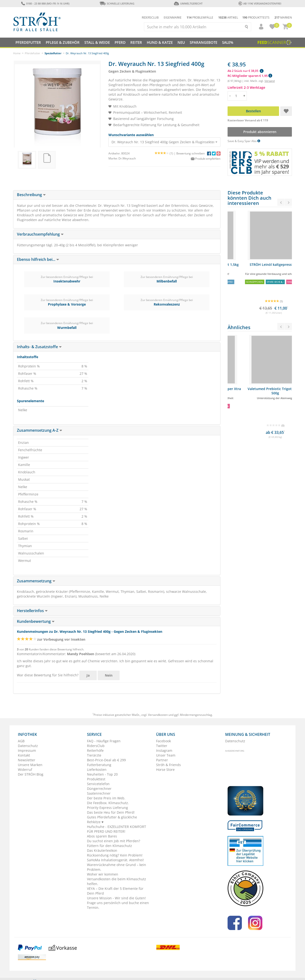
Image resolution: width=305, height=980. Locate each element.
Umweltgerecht (188, 3)
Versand (270, 81)
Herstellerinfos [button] (32, 611)
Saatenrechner (99, 793)
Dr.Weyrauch (127, 158)
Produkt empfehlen (206, 159)
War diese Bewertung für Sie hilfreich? (48, 675)
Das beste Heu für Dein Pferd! (111, 812)
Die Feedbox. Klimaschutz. (108, 803)
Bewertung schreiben (191, 153)
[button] (259, 27)
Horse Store (165, 770)
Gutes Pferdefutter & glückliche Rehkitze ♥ (112, 819)
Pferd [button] (120, 42)
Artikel (228, 17)
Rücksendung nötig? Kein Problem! (115, 855)
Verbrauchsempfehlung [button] (40, 234)
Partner (162, 760)
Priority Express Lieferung (107, 808)
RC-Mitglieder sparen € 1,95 (250, 76)
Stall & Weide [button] (97, 42)
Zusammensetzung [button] (36, 581)
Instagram (164, 750)
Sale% (228, 42)
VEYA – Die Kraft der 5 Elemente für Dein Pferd (115, 891)
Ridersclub (150, 17)
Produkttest (96, 779)
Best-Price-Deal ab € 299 (106, 760)
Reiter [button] (136, 42)
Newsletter (27, 760)
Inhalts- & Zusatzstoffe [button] (39, 347)
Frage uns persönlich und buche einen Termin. (118, 905)
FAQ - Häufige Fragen (104, 741)
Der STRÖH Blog (31, 774)
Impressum (27, 750)
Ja (88, 675)
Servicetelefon (98, 784)
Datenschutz (28, 746)
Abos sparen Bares (102, 836)
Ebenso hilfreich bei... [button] (38, 259)
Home (17, 53)
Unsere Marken (30, 765)
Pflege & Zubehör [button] (63, 42)
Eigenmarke (173, 17)
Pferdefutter (33, 53)
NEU (181, 42)
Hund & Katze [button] (160, 42)
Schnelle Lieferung (117, 3)
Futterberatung (99, 765)
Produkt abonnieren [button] (260, 132)
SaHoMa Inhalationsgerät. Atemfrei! (115, 860)
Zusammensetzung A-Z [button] (40, 430)
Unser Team (166, 755)
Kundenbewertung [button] (36, 621)
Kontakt (24, 755)
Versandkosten (158, 715)
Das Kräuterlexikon (102, 850)
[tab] (117, 195)
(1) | (165, 153)
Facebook (163, 741)
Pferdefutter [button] (28, 42)
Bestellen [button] (253, 111)
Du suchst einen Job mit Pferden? (114, 841)
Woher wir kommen (103, 874)
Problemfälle (200, 17)
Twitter (162, 746)
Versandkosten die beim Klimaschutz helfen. (117, 881)
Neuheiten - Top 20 (102, 774)
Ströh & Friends (168, 765)
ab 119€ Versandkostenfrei (260, 3)
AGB (21, 741)
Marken (283, 17)
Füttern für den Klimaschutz (109, 846)
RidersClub (96, 746)
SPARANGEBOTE (203, 42)
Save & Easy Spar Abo (244, 141)
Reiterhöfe (95, 750)
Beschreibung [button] (31, 195)
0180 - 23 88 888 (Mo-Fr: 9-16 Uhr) (45, 3)
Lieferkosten (97, 770)
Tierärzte (94, 755)
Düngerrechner (99, 789)
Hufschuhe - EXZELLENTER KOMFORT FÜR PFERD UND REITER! (117, 829)
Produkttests (256, 17)
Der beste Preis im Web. (106, 798)
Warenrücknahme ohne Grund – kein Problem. (117, 867)
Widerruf (25, 770)
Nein (109, 675)
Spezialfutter (53, 53)
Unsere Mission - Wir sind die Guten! (116, 898)
